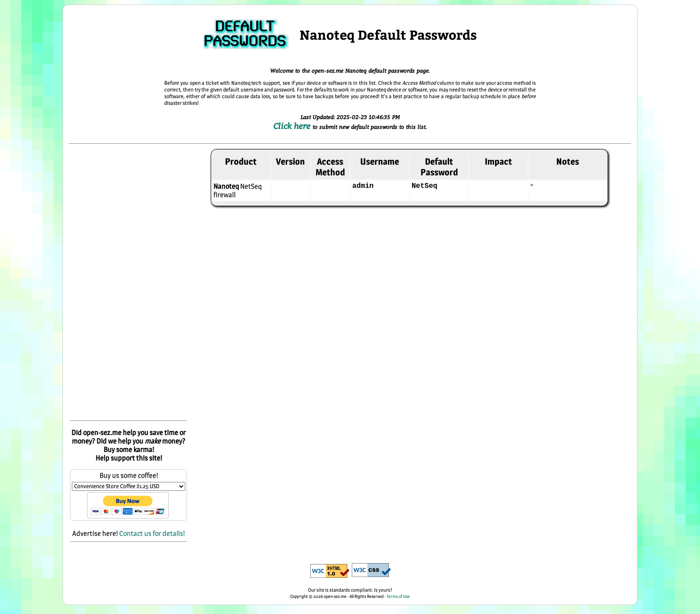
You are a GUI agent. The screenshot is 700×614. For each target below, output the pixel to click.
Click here (293, 126)
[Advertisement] (129, 283)
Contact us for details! (152, 533)
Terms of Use (398, 596)
